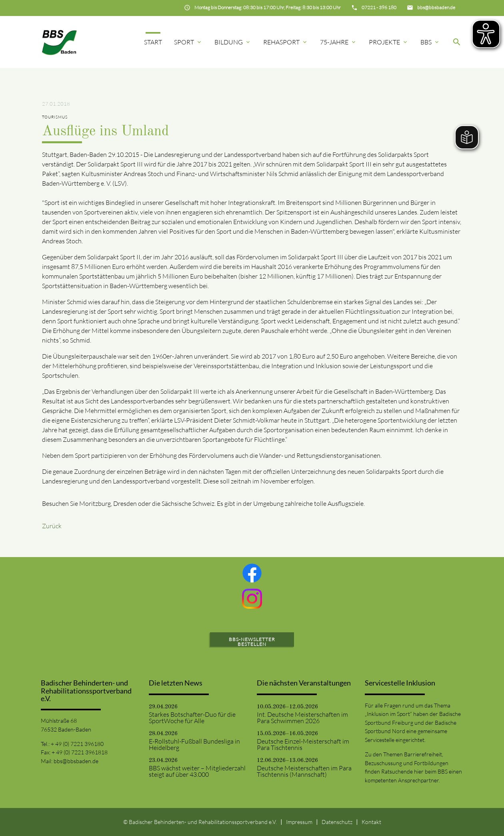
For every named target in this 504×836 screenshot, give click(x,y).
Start (153, 42)
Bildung (233, 42)
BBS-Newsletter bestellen (252, 642)
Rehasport (286, 42)
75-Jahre (338, 42)
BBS (430, 42)
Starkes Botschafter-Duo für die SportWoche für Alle (192, 718)
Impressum (299, 822)
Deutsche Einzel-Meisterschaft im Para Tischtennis (303, 744)
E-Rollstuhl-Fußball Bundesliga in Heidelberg (194, 744)
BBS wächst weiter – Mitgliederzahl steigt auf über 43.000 (197, 771)
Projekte (389, 42)
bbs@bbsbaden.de (76, 761)
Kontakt (371, 822)
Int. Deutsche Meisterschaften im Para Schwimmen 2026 (302, 718)
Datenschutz (337, 822)
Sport (188, 42)
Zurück (52, 526)
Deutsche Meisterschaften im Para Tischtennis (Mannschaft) (304, 771)
